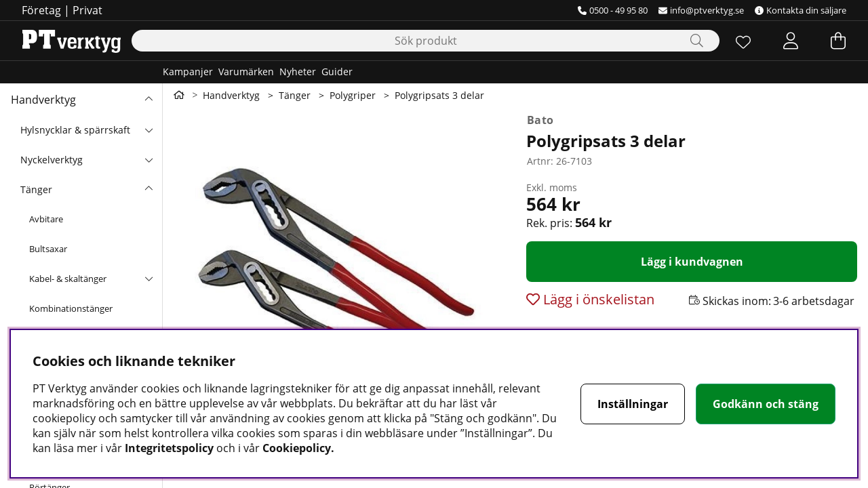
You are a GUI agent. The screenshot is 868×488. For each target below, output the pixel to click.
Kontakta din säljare (801, 10)
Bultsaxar (48, 249)
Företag (41, 10)
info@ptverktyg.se (701, 10)
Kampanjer (188, 72)
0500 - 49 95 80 (613, 10)
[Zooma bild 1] (339, 272)
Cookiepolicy (297, 448)
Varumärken (246, 72)
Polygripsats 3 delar (439, 95)
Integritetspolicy (169, 448)
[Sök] (426, 41)
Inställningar (633, 404)
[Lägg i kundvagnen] (692, 262)
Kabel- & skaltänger (68, 279)
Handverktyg (43, 100)
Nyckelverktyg (52, 160)
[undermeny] (149, 129)
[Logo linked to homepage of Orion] (72, 41)
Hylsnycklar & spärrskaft (75, 130)
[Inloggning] (791, 41)
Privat (87, 10)
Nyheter (298, 72)
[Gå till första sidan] (179, 95)
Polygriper (353, 95)
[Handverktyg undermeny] (149, 100)
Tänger (36, 189)
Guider (337, 72)
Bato (540, 120)
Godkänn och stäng (766, 404)
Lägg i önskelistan (597, 299)
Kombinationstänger (71, 308)
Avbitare (46, 219)
